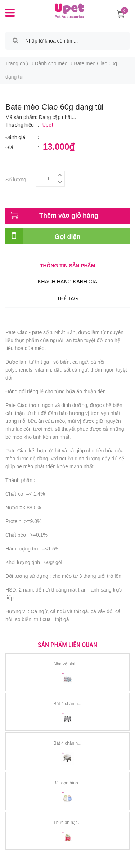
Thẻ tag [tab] (67, 298)
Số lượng (16, 179)
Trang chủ (17, 63)
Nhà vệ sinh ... (67, 664)
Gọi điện (68, 237)
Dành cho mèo (51, 63)
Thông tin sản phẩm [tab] (67, 266)
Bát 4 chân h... (67, 704)
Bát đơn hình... (67, 783)
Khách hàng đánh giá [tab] (67, 282)
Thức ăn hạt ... (67, 823)
